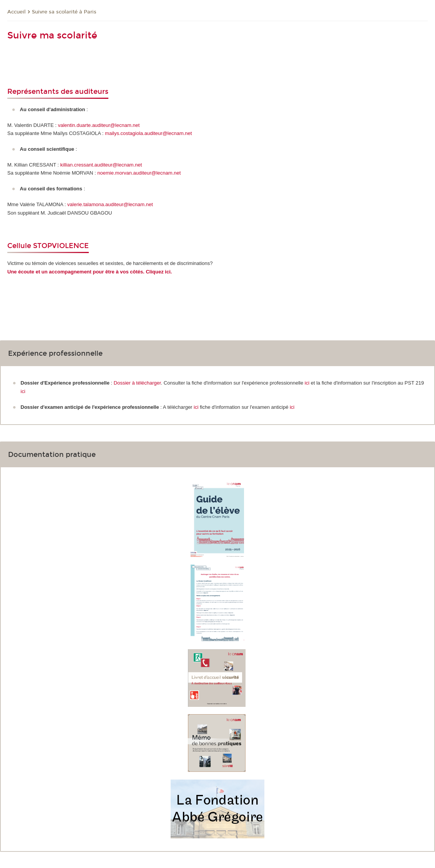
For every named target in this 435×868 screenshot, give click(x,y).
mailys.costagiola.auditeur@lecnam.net (148, 133)
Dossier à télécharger (137, 383)
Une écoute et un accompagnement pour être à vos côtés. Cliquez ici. (90, 272)
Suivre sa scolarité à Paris (64, 12)
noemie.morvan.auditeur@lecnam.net (139, 173)
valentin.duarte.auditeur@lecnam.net (99, 125)
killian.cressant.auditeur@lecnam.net (101, 165)
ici (308, 383)
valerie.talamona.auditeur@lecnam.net (110, 204)
